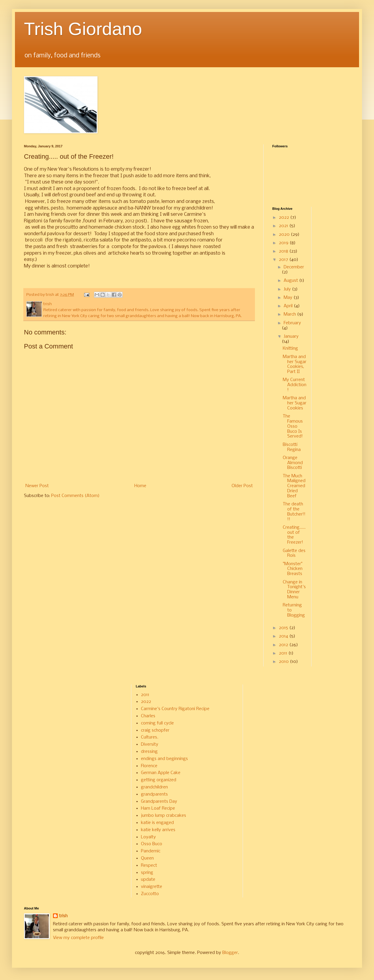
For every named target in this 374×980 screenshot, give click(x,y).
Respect (149, 866)
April (289, 306)
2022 (285, 218)
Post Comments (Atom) (75, 496)
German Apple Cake (161, 773)
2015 (284, 628)
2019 (284, 243)
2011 (284, 653)
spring (147, 873)
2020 (285, 235)
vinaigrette (152, 887)
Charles (148, 716)
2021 (284, 226)
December (294, 267)
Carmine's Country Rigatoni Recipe (175, 709)
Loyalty (148, 837)
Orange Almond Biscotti (293, 463)
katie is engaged (157, 823)
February (292, 323)
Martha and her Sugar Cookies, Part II (295, 364)
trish (63, 916)
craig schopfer (155, 730)
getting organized (159, 780)
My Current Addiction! (295, 385)
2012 (284, 645)
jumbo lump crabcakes (164, 816)
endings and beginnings (164, 759)
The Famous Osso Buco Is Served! (293, 426)
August (291, 281)
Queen (147, 858)
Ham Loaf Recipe (158, 808)
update (148, 880)
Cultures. (150, 737)
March (290, 314)
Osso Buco (152, 844)
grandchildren (154, 787)
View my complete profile (78, 938)
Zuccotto (150, 894)
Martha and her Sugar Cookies (295, 403)
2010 (284, 662)
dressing (149, 752)
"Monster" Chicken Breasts (293, 569)
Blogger (230, 953)
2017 (284, 260)
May (289, 298)
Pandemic (151, 851)
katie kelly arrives (158, 830)
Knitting (290, 348)
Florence (149, 766)
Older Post (242, 486)
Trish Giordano (83, 29)
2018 (284, 251)
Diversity (150, 744)
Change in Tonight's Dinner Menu (294, 590)
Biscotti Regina (292, 447)
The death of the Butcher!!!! (294, 512)
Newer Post (37, 486)
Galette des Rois (294, 553)
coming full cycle (157, 723)
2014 (284, 636)
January (291, 337)
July (288, 289)
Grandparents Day (159, 802)
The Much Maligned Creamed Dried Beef (294, 486)
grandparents (154, 794)
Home (140, 486)
